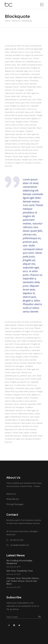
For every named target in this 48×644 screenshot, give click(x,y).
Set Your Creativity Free (20, 571)
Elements (16, 21)
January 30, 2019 (13, 567)
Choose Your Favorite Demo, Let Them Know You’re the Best (23, 581)
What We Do (13, 499)
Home (7, 21)
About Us (11, 494)
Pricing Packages (15, 504)
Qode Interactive (21, 531)
